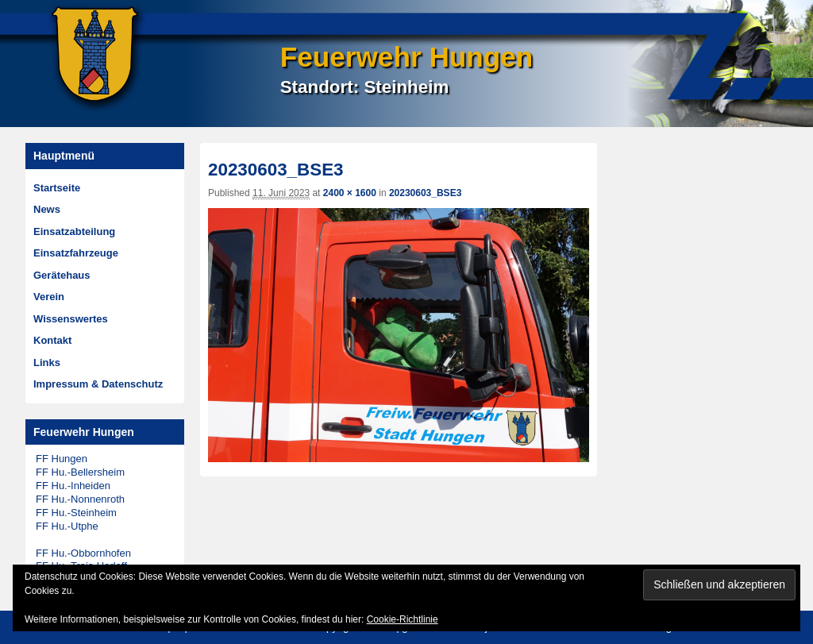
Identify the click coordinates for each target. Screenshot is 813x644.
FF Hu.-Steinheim (76, 513)
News (47, 209)
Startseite (57, 188)
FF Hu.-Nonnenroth (80, 499)
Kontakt (52, 340)
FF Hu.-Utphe (67, 526)
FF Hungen (62, 459)
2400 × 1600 (350, 193)
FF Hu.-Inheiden (73, 486)
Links (47, 362)
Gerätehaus (62, 275)
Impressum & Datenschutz (98, 384)
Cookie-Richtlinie (403, 619)
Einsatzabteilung (74, 231)
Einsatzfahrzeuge (76, 253)
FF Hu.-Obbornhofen (83, 553)
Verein (49, 297)
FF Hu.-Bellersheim (80, 472)
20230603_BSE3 (425, 193)
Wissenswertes (71, 319)
